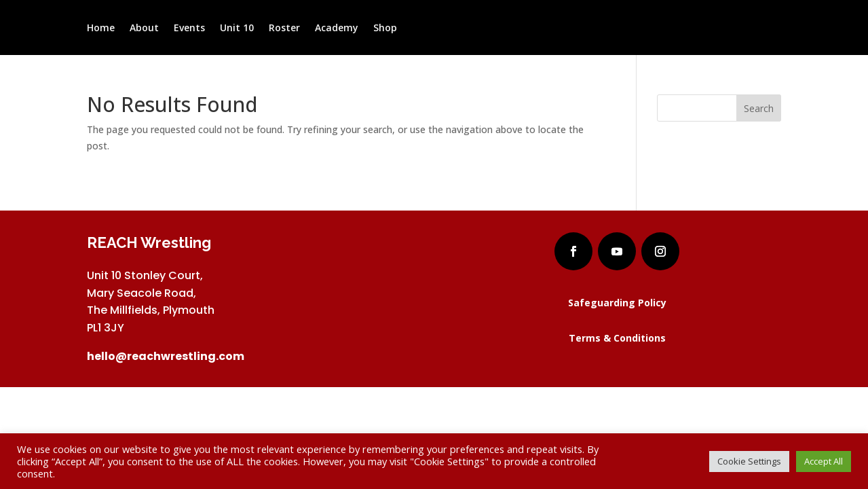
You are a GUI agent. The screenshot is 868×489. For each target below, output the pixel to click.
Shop (385, 29)
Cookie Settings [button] (749, 461)
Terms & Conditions (617, 338)
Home (101, 29)
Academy (337, 29)
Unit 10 (237, 29)
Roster (284, 29)
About (144, 29)
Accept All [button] (824, 461)
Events (189, 29)
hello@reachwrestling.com (166, 356)
